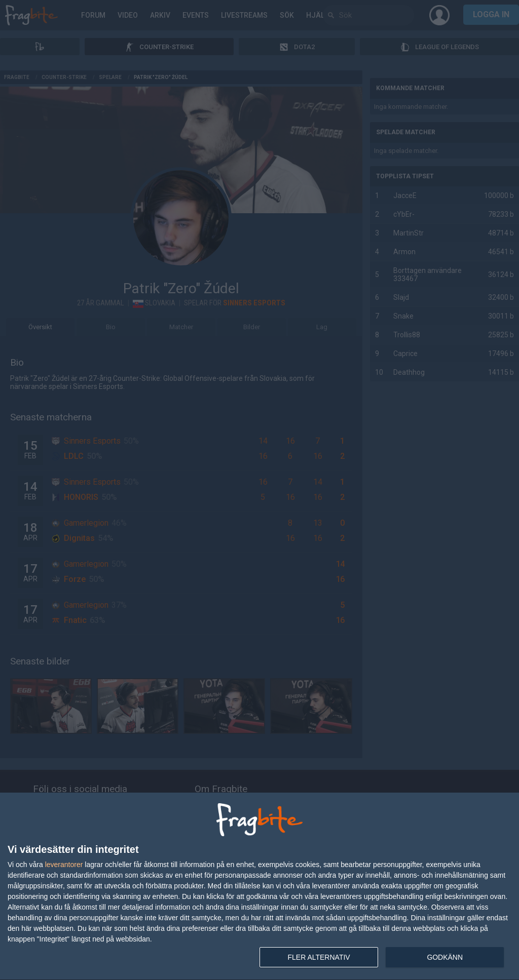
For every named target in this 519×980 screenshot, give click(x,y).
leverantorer (64, 865)
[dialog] (259, 887)
